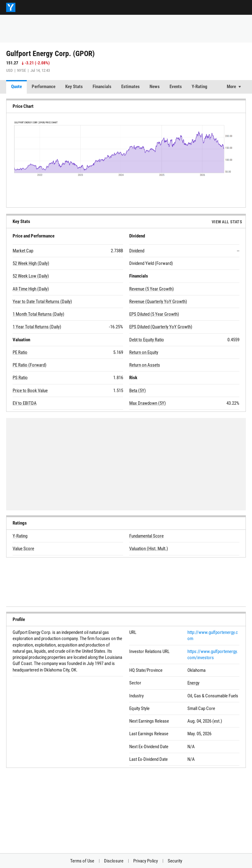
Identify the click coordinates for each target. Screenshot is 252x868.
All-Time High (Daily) (31, 289)
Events (176, 87)
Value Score (23, 549)
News (155, 87)
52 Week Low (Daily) (31, 276)
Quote (16, 87)
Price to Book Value (30, 391)
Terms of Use (82, 861)
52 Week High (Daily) (31, 263)
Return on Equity (144, 352)
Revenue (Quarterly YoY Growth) (158, 302)
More (231, 87)
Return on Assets (145, 365)
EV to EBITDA (25, 403)
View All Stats (227, 222)
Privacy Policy (146, 861)
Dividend (137, 251)
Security (175, 861)
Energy (193, 683)
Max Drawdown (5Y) (148, 403)
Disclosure (114, 861)
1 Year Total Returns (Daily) (37, 327)
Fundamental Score (146, 536)
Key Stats (74, 87)
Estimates (130, 87)
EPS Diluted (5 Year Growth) (154, 314)
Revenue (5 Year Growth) (152, 289)
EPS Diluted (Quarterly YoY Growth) (161, 327)
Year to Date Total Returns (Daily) (42, 302)
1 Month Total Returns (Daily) (38, 314)
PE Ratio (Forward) (30, 365)
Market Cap (23, 251)
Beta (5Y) (138, 391)
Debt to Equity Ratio (147, 340)
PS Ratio (20, 378)
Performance (44, 87)
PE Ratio (20, 352)
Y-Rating (200, 87)
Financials (102, 87)
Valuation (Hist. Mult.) (149, 549)
